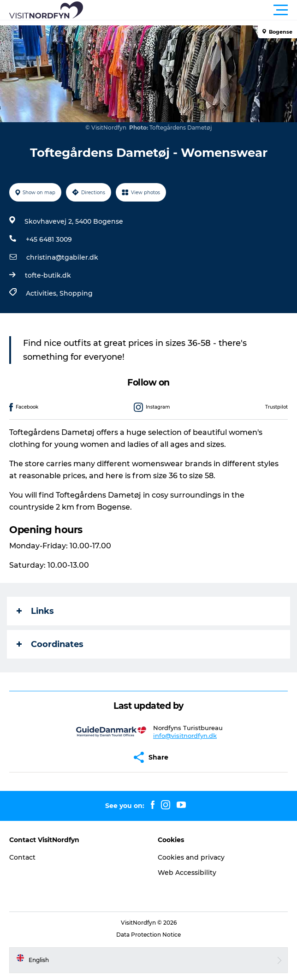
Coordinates (50, 644)
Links (35, 611)
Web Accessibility (187, 873)
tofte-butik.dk (48, 275)
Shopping (76, 293)
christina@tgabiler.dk (62, 257)
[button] (190, 10)
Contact (22, 857)
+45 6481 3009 (49, 239)
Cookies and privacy (191, 857)
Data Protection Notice (148, 935)
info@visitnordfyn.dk (185, 736)
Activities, (43, 293)
